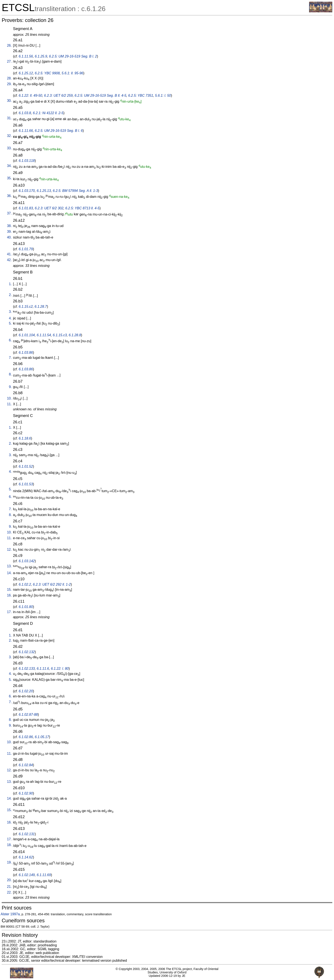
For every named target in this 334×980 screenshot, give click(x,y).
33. (9, 148)
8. (10, 374)
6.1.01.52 (26, 466)
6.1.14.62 (26, 857)
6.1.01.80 (26, 607)
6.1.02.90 (26, 793)
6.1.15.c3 (60, 335)
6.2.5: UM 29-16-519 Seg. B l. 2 (73, 56)
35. (9, 178)
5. (10, 323)
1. (10, 284)
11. (9, 404)
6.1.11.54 (44, 335)
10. (9, 398)
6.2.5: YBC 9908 (47, 73)
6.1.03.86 (26, 353)
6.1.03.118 (27, 161)
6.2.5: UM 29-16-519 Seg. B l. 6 (59, 131)
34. (9, 166)
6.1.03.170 (27, 191)
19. (9, 862)
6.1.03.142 (27, 561)
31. (9, 118)
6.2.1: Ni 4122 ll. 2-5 (48, 113)
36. (9, 196)
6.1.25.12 (26, 73)
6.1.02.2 (25, 584)
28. (9, 78)
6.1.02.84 (26, 765)
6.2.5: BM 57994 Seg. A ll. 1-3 (75, 191)
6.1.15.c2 (26, 307)
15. (9, 590)
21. (9, 887)
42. (9, 260)
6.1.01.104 (27, 335)
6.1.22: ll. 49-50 (30, 96)
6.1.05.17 (42, 737)
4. (10, 318)
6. (10, 340)
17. (9, 612)
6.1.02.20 (26, 691)
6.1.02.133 (27, 669)
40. (9, 237)
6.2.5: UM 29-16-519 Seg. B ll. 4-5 (100, 96)
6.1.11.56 (26, 56)
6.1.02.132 (27, 652)
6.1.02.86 (26, 737)
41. (9, 254)
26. (9, 45)
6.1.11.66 (26, 131)
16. (9, 595)
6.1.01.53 (26, 484)
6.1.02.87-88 (28, 715)
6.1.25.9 (41, 56)
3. (10, 312)
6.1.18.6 (25, 438)
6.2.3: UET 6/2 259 (58, 96)
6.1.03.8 (25, 113)
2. (10, 295)
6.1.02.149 (27, 875)
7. (10, 358)
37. (9, 213)
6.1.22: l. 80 (60, 669)
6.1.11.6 (43, 669)
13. (9, 566)
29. (9, 84)
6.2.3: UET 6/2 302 (49, 208)
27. (9, 61)
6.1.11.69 (44, 875)
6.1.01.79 (26, 249)
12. (9, 550)
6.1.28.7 (41, 307)
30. (9, 101)
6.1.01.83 (26, 208)
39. (9, 232)
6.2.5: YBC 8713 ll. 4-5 (82, 208)
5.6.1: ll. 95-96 (72, 73)
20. (9, 880)
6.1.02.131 (27, 834)
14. (9, 573)
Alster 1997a (10, 914)
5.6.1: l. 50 (163, 96)
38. (9, 226)
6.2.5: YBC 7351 (141, 96)
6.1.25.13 (44, 191)
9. (10, 387)
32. (9, 136)
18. (9, 845)
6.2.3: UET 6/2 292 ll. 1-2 (52, 584)
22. (9, 892)
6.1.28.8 (75, 335)
